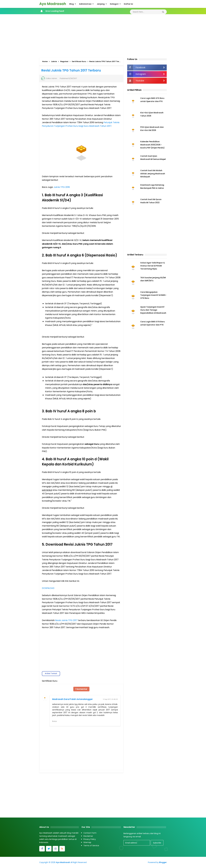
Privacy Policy (90, 839)
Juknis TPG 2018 (62, 187)
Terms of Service (91, 846)
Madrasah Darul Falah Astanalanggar (72, 699)
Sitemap (87, 843)
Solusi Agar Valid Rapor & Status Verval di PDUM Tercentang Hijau (153, 266)
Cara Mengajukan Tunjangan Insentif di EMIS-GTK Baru (153, 296)
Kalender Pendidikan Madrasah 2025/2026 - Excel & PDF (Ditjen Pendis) (153, 145)
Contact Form (90, 833)
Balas (55, 721)
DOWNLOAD (48, 588)
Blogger (163, 862)
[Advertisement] (103, 35)
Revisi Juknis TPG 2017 (66, 620)
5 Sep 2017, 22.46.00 (110, 699)
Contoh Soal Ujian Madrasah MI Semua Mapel (150, 159)
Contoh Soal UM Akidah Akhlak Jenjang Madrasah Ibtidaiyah (153, 174)
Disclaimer (88, 836)
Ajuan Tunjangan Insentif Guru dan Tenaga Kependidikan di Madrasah (153, 311)
